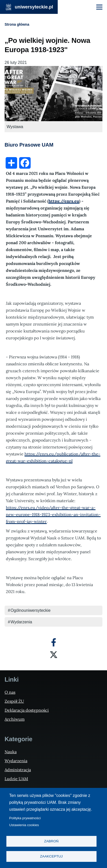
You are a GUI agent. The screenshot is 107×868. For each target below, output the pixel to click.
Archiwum (15, 719)
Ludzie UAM (16, 779)
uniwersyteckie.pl (34, 7)
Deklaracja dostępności (27, 710)
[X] (54, 655)
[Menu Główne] (99, 7)
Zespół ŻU (14, 701)
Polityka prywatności (25, 818)
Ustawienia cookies (24, 825)
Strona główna (17, 24)
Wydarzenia (21, 622)
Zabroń (51, 841)
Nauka (11, 752)
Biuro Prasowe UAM (29, 145)
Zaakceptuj (51, 856)
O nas (10, 692)
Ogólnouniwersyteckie (31, 610)
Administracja (18, 770)
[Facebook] (54, 642)
